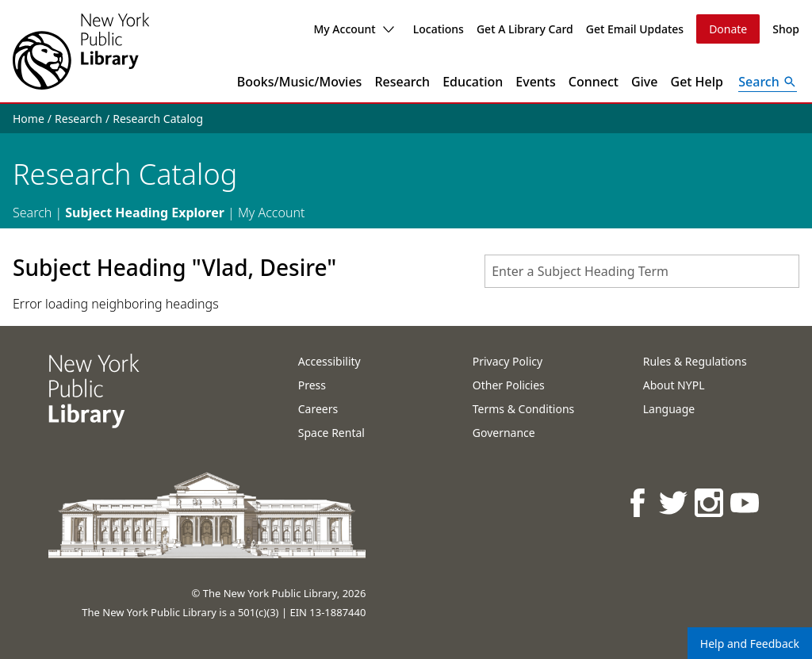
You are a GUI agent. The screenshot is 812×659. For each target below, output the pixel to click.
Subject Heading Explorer (145, 213)
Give (645, 82)
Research (402, 82)
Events (535, 82)
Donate (728, 29)
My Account (353, 29)
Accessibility (329, 361)
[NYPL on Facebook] (639, 502)
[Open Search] (768, 82)
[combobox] (642, 271)
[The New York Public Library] (81, 51)
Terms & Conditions (524, 409)
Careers (318, 409)
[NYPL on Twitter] (674, 502)
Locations (439, 29)
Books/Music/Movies (300, 82)
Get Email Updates (635, 29)
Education (473, 82)
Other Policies (509, 385)
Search (32, 213)
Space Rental (331, 433)
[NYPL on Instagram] (710, 502)
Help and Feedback (750, 644)
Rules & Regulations (695, 361)
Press (312, 385)
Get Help (697, 82)
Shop (786, 29)
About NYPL (674, 385)
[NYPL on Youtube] (746, 502)
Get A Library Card (525, 29)
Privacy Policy (507, 361)
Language (669, 409)
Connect (594, 82)
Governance (504, 433)
